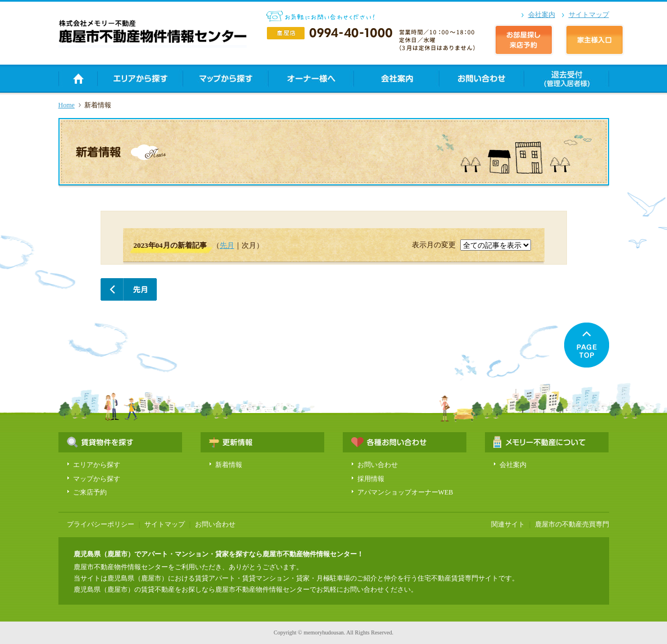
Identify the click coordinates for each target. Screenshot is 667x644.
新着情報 (229, 465)
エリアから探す (97, 465)
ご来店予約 (90, 492)
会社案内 (542, 15)
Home (67, 105)
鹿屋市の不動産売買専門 (572, 524)
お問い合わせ (378, 465)
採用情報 (371, 479)
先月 (227, 245)
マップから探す (97, 479)
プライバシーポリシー (101, 524)
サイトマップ (589, 15)
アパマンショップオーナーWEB (405, 492)
